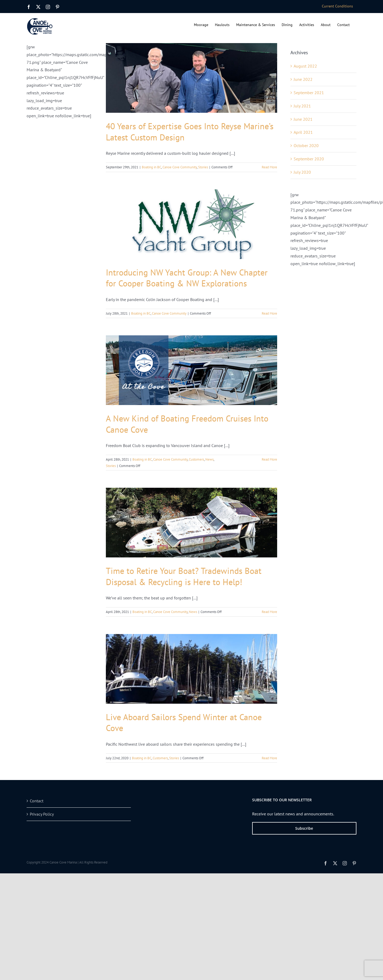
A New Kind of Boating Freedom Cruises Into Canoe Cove (187, 424)
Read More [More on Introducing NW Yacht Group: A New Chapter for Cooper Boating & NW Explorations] (269, 313)
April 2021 (303, 132)
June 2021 (303, 119)
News (209, 459)
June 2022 (303, 79)
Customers (196, 459)
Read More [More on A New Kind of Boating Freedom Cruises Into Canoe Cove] (269, 459)
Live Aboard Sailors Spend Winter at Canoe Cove (184, 723)
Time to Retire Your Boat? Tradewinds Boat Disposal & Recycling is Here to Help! (184, 576)
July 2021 (302, 106)
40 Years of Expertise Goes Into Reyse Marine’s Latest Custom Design (190, 132)
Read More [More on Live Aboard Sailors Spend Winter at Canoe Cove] (269, 758)
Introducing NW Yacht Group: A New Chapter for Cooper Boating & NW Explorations (187, 278)
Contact (37, 801)
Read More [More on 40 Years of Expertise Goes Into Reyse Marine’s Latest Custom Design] (269, 167)
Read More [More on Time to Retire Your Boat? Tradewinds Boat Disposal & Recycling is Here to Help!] (269, 612)
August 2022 (305, 66)
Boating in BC (151, 167)
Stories (203, 167)
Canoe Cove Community (180, 167)
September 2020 (309, 159)
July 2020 (302, 172)
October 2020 (306, 145)
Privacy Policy (42, 814)
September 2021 (309, 93)
